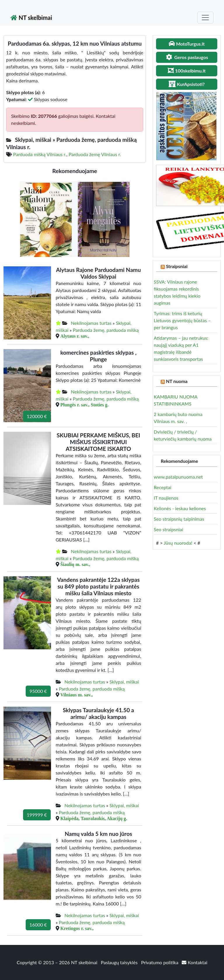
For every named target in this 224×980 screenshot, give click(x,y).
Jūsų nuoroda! (178, 543)
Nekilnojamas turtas (91, 323)
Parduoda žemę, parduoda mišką (106, 330)
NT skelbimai (31, 18)
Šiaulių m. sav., (75, 564)
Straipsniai (177, 266)
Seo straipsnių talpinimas (179, 519)
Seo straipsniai (168, 529)
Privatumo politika (160, 962)
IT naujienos (166, 498)
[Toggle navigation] (205, 18)
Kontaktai (194, 962)
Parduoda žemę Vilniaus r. (95, 154)
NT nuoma (177, 381)
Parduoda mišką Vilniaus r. (40, 154)
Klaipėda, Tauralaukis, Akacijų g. (94, 818)
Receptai (162, 487)
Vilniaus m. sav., (77, 695)
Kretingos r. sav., (77, 928)
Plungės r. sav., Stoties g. (85, 405)
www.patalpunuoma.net (178, 477)
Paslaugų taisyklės (120, 962)
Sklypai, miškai (124, 682)
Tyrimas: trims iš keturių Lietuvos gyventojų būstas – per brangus (182, 320)
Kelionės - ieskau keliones (180, 508)
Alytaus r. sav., (75, 336)
